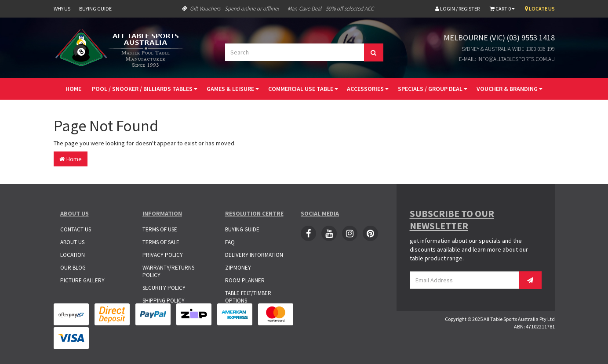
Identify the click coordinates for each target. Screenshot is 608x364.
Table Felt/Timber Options (248, 297)
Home (73, 89)
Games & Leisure (233, 89)
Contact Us (76, 229)
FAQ (230, 242)
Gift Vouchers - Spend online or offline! (230, 9)
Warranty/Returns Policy (168, 271)
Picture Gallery (82, 280)
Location (73, 255)
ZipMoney (238, 268)
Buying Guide (95, 9)
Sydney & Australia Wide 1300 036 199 (508, 49)
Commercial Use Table (303, 89)
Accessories (368, 89)
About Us (72, 242)
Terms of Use (160, 229)
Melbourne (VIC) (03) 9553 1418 (499, 38)
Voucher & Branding (510, 89)
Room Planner (245, 280)
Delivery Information (254, 255)
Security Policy (164, 288)
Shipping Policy (164, 301)
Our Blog (73, 268)
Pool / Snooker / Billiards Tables (145, 89)
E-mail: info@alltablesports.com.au (507, 59)
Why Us (62, 9)
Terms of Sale (161, 242)
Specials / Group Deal (433, 89)
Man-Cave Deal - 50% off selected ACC (331, 9)
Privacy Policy (163, 255)
